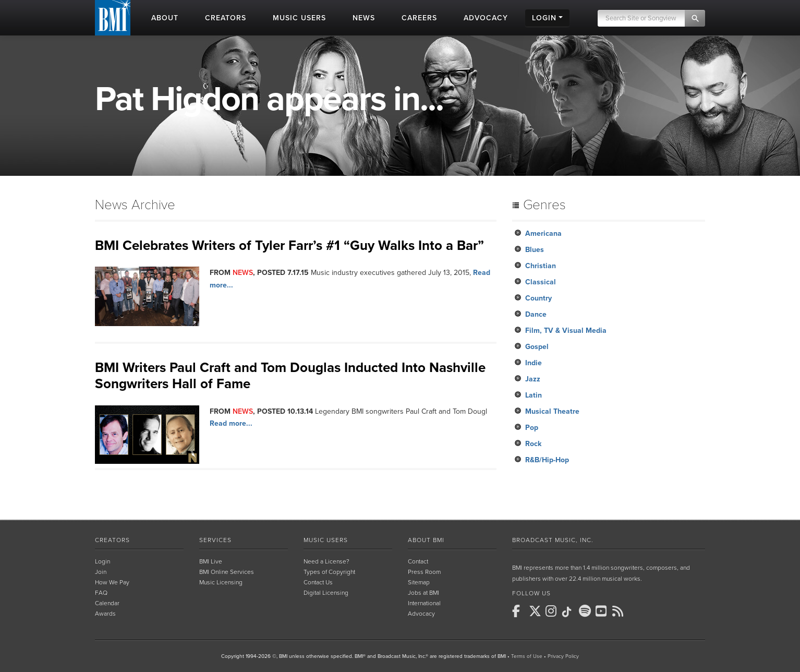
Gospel (537, 347)
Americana (543, 233)
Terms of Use (527, 656)
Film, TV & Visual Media (566, 331)
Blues (535, 250)
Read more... (231, 423)
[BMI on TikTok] (569, 612)
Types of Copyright (329, 572)
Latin (534, 395)
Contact (418, 561)
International (424, 603)
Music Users (326, 540)
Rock (533, 444)
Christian (541, 266)
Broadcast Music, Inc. (553, 540)
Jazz (533, 379)
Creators (112, 540)
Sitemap (419, 582)
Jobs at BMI (423, 593)
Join (101, 572)
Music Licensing (221, 582)
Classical (541, 282)
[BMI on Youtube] (603, 611)
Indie (534, 363)
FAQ (101, 593)
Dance (536, 314)
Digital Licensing (326, 593)
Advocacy (421, 614)
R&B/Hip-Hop (547, 460)
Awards (105, 614)
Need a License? (326, 561)
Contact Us (318, 582)
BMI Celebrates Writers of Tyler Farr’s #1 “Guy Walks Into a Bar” (289, 245)
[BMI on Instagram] (553, 611)
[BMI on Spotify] (586, 611)
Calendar (107, 603)
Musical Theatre (552, 411)
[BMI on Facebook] (519, 611)
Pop (532, 428)
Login (102, 561)
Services (215, 540)
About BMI (426, 540)
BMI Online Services (227, 572)
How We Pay (112, 582)
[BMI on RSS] (620, 611)
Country (538, 298)
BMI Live (211, 561)
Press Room (424, 572)
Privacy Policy (563, 656)
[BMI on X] (536, 611)
